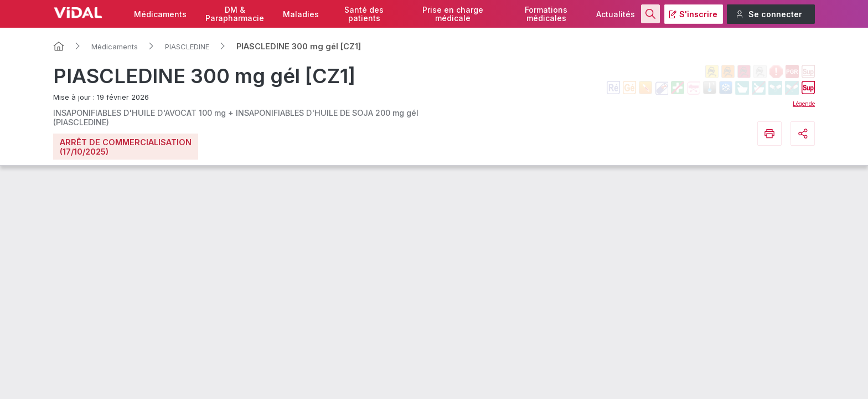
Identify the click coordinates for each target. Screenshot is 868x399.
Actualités (616, 14)
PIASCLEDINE (187, 47)
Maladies (301, 14)
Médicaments (160, 14)
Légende (804, 104)
